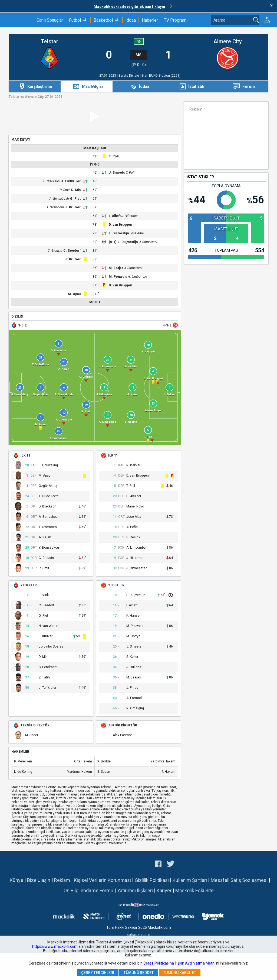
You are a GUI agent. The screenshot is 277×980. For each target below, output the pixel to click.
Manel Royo (135, 507)
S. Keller (132, 657)
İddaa (131, 20)
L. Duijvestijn (119, 233)
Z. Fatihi (45, 677)
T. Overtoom (55, 207)
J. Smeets (117, 173)
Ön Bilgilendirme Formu (88, 890)
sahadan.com (138, 934)
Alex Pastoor (122, 735)
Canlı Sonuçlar (50, 20)
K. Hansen (134, 616)
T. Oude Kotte (49, 496)
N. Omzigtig (135, 708)
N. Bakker (133, 465)
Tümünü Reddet (139, 973)
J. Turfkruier (71, 181)
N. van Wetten (49, 626)
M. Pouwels (118, 277)
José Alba (137, 233)
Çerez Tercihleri (98, 973)
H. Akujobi (134, 496)
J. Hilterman (130, 216)
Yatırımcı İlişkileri (135, 890)
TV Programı (176, 20)
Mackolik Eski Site (194, 890)
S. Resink (133, 537)
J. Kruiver (73, 207)
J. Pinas (132, 688)
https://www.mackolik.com (55, 946)
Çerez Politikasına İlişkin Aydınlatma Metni (179, 963)
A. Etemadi (134, 698)
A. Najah (45, 537)
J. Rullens (134, 667)
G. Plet (75, 199)
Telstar (50, 42)
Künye (17, 880)
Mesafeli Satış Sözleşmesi (239, 880)
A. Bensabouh (59, 199)
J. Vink (44, 595)
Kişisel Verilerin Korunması (102, 880)
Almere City (228, 42)
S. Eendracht (48, 667)
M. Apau (74, 294)
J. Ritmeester (148, 242)
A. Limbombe (137, 277)
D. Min (76, 190)
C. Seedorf (72, 251)
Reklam (62, 880)
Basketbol (103, 20)
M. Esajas (116, 268)
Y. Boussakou (49, 548)
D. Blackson (51, 181)
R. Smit (65, 190)
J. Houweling (48, 465)
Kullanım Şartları (190, 880)
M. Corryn (133, 636)
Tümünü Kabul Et (180, 973)
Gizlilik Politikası (152, 880)
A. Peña (132, 527)
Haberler (150, 20)
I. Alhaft (115, 216)
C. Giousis (55, 251)
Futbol (75, 20)
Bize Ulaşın (39, 880)
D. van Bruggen (120, 225)
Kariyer (164, 890)
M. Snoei (32, 735)
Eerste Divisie (129, 76)
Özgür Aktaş (48, 486)
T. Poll (114, 156)
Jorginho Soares (51, 647)
